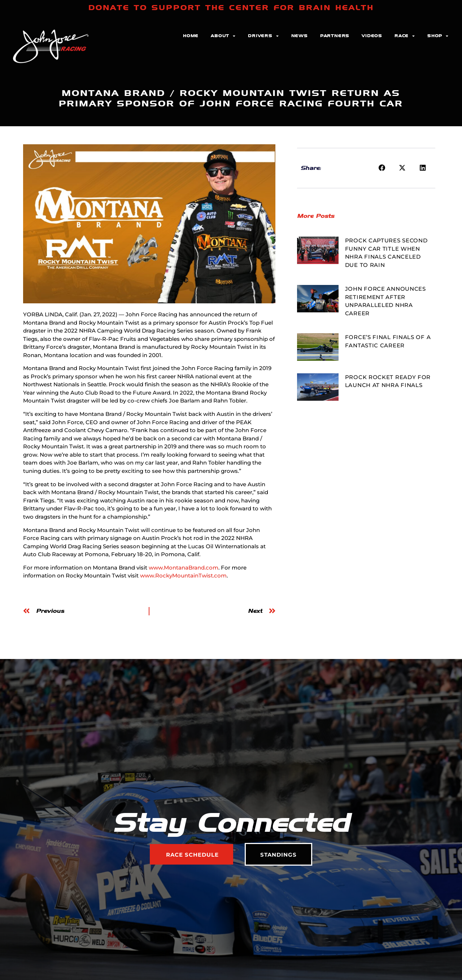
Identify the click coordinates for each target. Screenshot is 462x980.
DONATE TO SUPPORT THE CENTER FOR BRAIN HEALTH (231, 8)
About (223, 36)
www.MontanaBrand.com (184, 568)
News (300, 36)
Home (191, 36)
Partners (335, 36)
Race (405, 36)
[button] (382, 168)
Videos (372, 36)
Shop (438, 36)
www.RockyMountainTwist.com (183, 575)
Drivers (263, 36)
